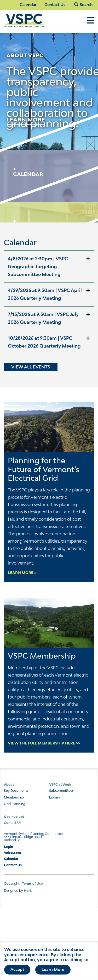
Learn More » (22, 573)
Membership (14, 797)
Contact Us (55, 5)
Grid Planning (15, 804)
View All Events (31, 367)
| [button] (38, 266)
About (9, 785)
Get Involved (14, 817)
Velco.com (12, 853)
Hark (28, 891)
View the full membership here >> (44, 743)
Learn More (53, 971)
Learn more (26, 119)
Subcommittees (61, 791)
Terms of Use (32, 884)
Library (55, 797)
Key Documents (16, 791)
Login (8, 847)
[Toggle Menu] (90, 23)
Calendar (28, 5)
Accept (17, 971)
